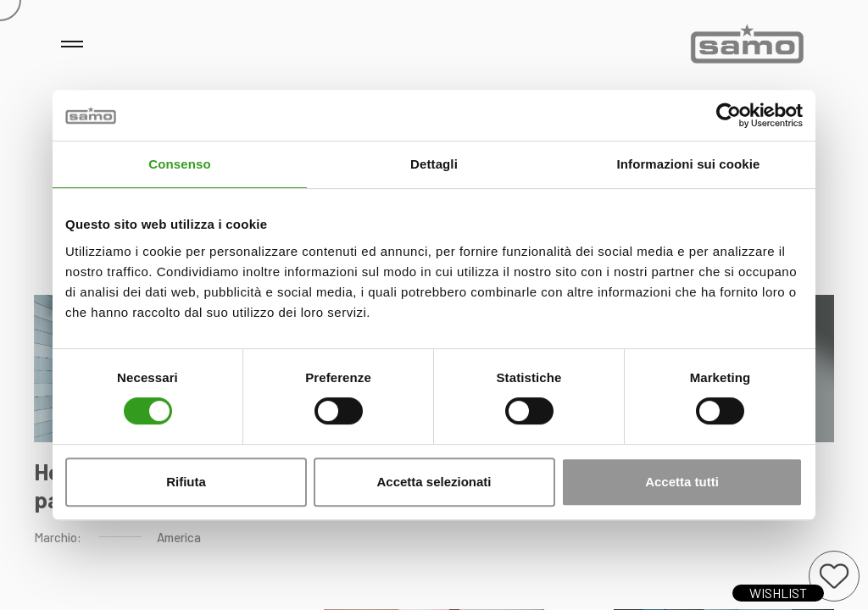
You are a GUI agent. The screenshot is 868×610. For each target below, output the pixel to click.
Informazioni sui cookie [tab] (689, 164)
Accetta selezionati (434, 482)
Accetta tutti (682, 482)
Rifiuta (186, 482)
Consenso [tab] (179, 164)
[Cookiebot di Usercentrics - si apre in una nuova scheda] (729, 115)
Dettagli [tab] (434, 164)
